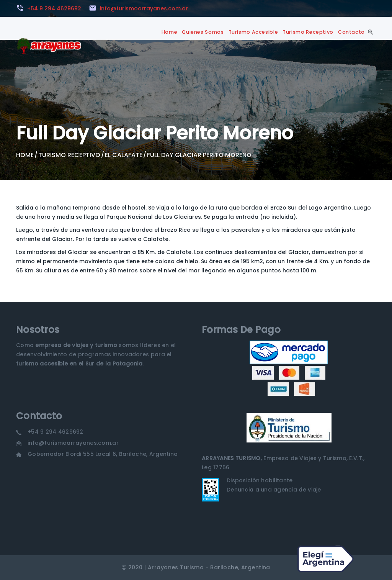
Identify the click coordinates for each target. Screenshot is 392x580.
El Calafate (124, 155)
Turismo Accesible (253, 32)
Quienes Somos (203, 32)
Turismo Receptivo (308, 32)
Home (170, 32)
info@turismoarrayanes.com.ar (73, 443)
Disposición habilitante (260, 480)
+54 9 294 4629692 (56, 432)
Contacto (351, 32)
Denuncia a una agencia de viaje (274, 490)
